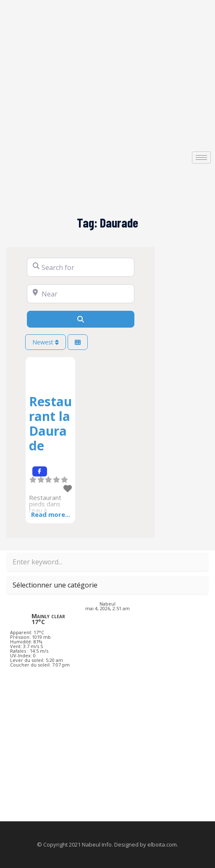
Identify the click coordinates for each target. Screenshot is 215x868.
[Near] (81, 294)
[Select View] (78, 342)
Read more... (51, 514)
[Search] (81, 319)
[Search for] (81, 267)
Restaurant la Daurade (50, 423)
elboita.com (162, 844)
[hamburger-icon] (201, 157)
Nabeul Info (97, 844)
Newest (46, 342)
